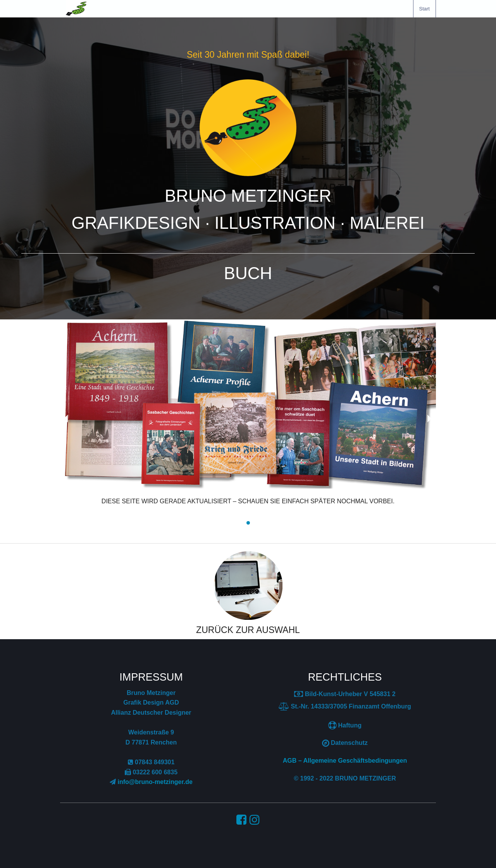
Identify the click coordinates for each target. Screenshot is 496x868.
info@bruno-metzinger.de (155, 782)
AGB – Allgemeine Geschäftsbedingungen (345, 761)
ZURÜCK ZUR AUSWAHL (248, 630)
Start (425, 9)
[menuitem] (425, 9)
